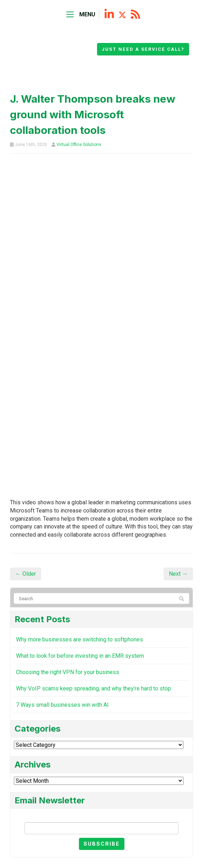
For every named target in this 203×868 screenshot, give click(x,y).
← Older (26, 574)
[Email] (101, 828)
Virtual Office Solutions (79, 145)
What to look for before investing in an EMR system (80, 656)
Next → (178, 574)
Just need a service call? (143, 49)
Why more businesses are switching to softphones (79, 639)
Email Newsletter (102, 816)
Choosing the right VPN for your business (68, 672)
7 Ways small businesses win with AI (62, 705)
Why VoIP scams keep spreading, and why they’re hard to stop (94, 688)
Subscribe (102, 844)
